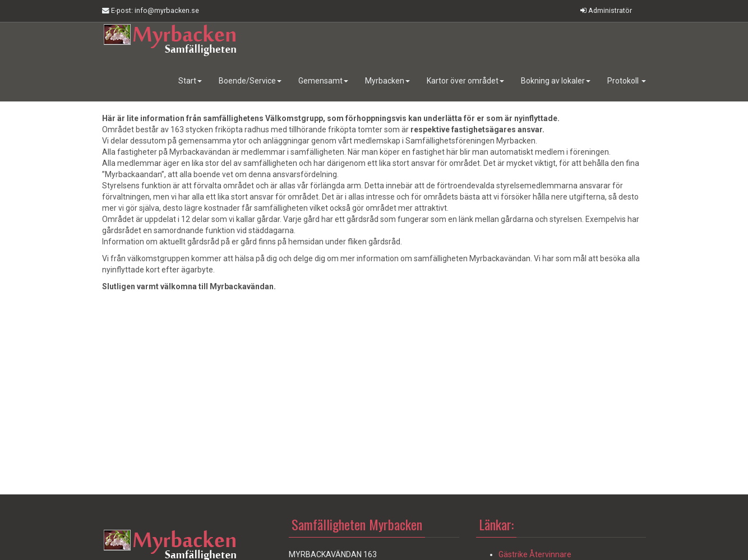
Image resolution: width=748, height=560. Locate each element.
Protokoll (627, 81)
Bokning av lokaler (556, 81)
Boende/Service (250, 81)
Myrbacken (387, 81)
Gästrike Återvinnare (535, 554)
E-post (151, 11)
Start (190, 81)
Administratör (606, 10)
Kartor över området (465, 81)
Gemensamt (323, 81)
